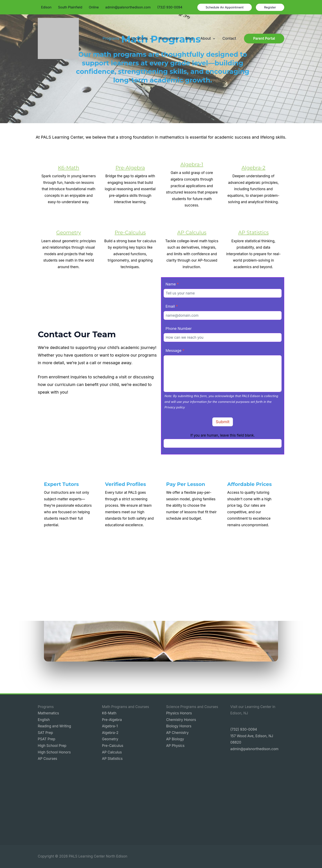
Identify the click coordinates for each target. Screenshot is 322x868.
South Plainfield (70, 7)
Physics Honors (179, 713)
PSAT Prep (47, 739)
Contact (229, 38)
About (208, 38)
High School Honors (54, 752)
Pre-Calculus (130, 232)
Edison (46, 7)
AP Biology (175, 739)
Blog (189, 38)
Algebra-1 (192, 164)
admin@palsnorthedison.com (128, 7)
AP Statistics (253, 232)
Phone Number (179, 329)
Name (172, 284)
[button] (225, 7)
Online (94, 7)
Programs (113, 38)
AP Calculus (192, 232)
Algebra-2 (253, 168)
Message (175, 351)
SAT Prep (45, 733)
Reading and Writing (54, 726)
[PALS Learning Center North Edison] (58, 38)
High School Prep (52, 746)
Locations (142, 38)
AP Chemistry (177, 733)
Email (172, 306)
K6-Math (69, 168)
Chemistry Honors (181, 720)
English (44, 720)
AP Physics (175, 746)
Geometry (69, 232)
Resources (169, 38)
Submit (223, 422)
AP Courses (47, 759)
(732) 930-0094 (170, 7)
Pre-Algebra (130, 168)
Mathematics (48, 713)
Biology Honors (179, 726)
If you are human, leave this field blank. (223, 435)
